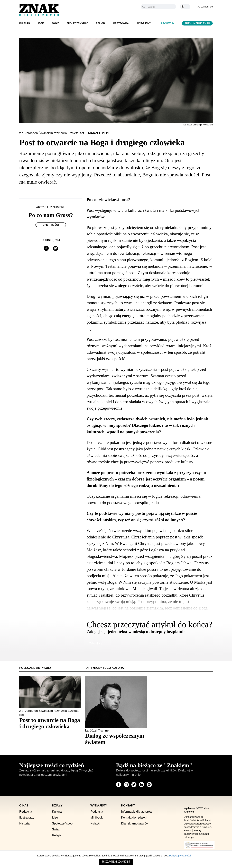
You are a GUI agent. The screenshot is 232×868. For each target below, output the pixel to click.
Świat (55, 23)
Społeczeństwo (78, 23)
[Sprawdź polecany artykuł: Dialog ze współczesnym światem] (116, 739)
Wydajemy (144, 23)
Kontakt (128, 806)
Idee (41, 23)
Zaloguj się (95, 643)
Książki (95, 823)
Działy (57, 806)
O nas (24, 806)
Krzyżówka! (121, 23)
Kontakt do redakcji (134, 818)
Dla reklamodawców (135, 823)
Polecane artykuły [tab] (36, 668)
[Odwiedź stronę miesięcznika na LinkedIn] (142, 785)
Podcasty (97, 812)
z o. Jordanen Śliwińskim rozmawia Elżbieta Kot (52, 133)
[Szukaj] (161, 7)
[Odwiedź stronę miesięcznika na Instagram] (126, 785)
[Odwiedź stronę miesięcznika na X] (134, 785)
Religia (101, 23)
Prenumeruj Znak (197, 23)
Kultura (25, 23)
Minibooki (97, 818)
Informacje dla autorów (137, 812)
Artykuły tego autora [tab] (105, 668)
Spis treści (51, 225)
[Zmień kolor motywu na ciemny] (185, 7)
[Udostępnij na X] (55, 248)
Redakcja (26, 812)
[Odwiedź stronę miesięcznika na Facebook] (119, 785)
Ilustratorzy (27, 818)
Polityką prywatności (180, 856)
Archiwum (168, 23)
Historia (25, 823)
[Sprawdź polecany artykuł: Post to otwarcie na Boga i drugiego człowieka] (50, 723)
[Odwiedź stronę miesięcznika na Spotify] (149, 785)
